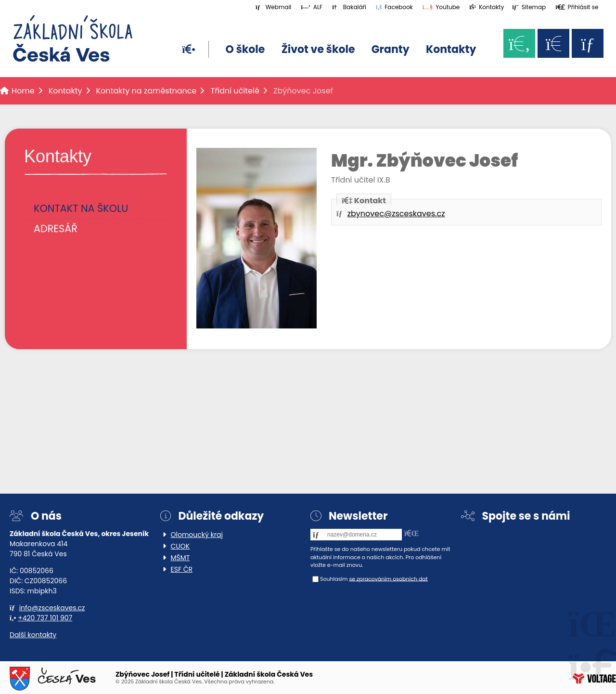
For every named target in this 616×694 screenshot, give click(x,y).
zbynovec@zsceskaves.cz (396, 214)
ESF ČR (182, 569)
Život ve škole (318, 49)
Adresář (56, 229)
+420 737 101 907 (45, 618)
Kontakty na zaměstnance (147, 91)
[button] (577, 7)
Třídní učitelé (235, 91)
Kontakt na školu (81, 208)
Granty (391, 49)
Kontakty (451, 49)
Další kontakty (33, 635)
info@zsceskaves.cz (52, 608)
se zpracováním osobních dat (388, 578)
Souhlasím (334, 578)
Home (73, 39)
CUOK (180, 546)
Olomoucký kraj (197, 535)
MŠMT (180, 558)
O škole (245, 49)
